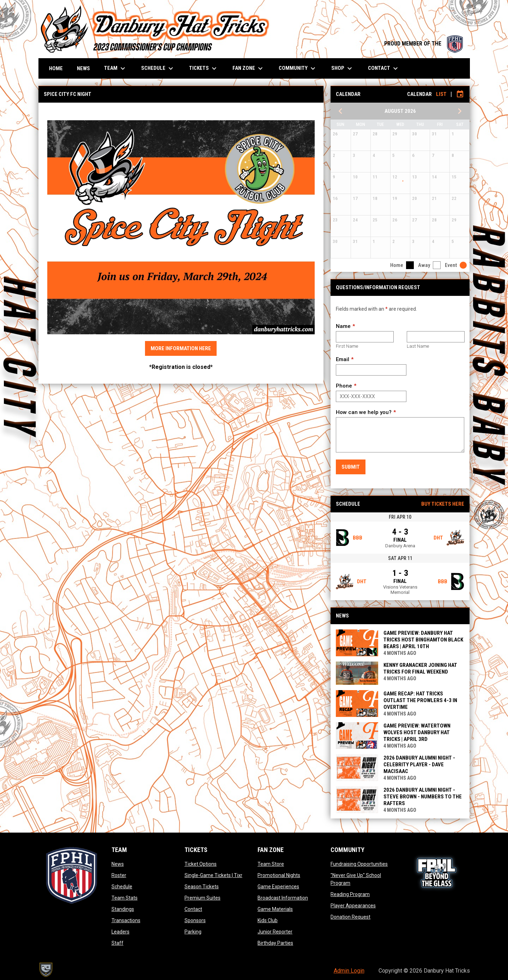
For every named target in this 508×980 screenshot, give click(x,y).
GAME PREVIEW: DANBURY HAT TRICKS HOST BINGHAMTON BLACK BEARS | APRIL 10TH (423, 640)
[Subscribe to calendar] (460, 94)
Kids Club (268, 920)
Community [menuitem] (298, 68)
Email (343, 359)
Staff (117, 943)
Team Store (271, 864)
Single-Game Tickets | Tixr (213, 875)
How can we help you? (364, 412)
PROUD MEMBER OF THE (424, 44)
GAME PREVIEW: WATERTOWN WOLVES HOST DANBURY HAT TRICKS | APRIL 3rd (417, 732)
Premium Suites (202, 898)
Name (343, 326)
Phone (344, 386)
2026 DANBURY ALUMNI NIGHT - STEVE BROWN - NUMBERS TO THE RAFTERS (423, 797)
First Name (347, 346)
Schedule (122, 887)
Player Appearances (353, 906)
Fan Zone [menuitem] (249, 68)
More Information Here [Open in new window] (181, 348)
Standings (123, 909)
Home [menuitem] (56, 68)
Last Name (418, 346)
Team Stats (125, 898)
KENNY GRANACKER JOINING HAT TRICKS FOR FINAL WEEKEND (420, 668)
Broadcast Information (283, 898)
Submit (351, 467)
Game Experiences (278, 887)
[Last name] (436, 337)
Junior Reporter (275, 932)
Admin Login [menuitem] (349, 971)
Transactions (126, 920)
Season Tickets (202, 887)
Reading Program (350, 894)
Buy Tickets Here (443, 504)
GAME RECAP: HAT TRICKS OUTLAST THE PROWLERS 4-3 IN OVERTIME (420, 700)
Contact (193, 909)
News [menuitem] (83, 68)
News (118, 864)
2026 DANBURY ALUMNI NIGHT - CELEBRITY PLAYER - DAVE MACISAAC (419, 765)
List (441, 94)
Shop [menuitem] (343, 68)
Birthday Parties (275, 943)
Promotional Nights (279, 875)
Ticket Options (201, 864)
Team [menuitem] (116, 68)
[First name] (365, 337)
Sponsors (195, 920)
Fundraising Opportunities (359, 864)
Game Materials (275, 909)
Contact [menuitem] (384, 68)
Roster (119, 875)
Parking (193, 932)
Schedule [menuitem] (158, 68)
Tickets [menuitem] (204, 68)
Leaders (120, 932)
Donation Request (350, 917)
